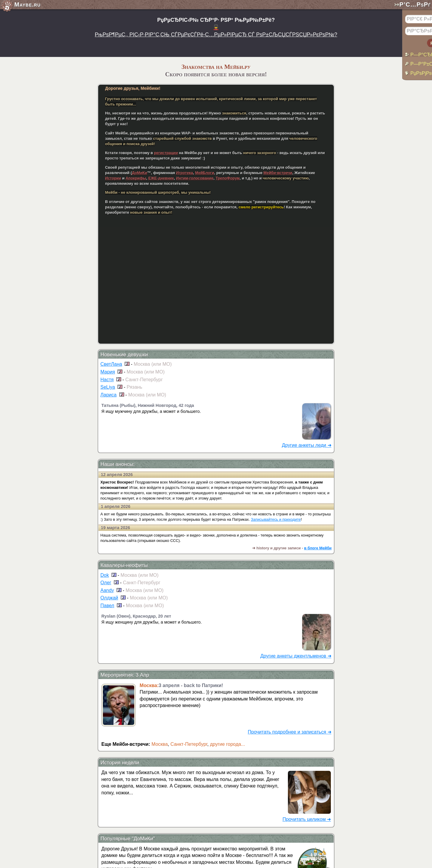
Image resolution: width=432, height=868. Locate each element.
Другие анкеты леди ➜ (307, 445)
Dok (105, 575)
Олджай (109, 598)
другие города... (228, 744)
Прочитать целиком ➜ (307, 819)
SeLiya (108, 387)
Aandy (107, 590)
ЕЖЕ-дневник (161, 178)
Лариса (109, 395)
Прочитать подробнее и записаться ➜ (290, 732)
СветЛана (111, 364)
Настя (107, 380)
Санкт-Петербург (189, 744)
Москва (160, 744)
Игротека (185, 173)
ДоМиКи (139, 173)
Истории (113, 178)
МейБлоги (205, 173)
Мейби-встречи (278, 173)
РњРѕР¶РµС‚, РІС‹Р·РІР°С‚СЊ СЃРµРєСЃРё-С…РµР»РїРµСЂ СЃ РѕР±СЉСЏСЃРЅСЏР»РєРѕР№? (216, 35)
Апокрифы (136, 178)
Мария (108, 372)
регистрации (166, 153)
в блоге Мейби (318, 548)
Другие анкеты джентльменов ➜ (296, 656)
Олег (106, 583)
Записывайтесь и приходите (276, 519)
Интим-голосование (195, 178)
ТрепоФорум (228, 178)
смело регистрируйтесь (261, 207)
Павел (107, 606)
